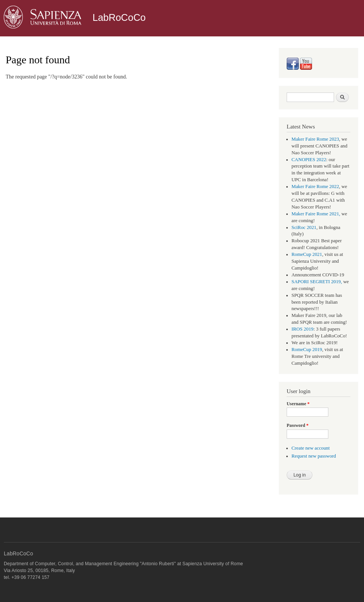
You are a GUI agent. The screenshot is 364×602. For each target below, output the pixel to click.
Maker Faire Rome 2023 (315, 139)
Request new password (314, 456)
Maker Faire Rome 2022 (315, 187)
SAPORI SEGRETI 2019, (317, 282)
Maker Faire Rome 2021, (316, 214)
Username (298, 404)
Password (298, 425)
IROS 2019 (303, 329)
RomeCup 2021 (307, 254)
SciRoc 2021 (304, 227)
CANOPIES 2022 (309, 160)
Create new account (311, 448)
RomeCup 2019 (307, 350)
